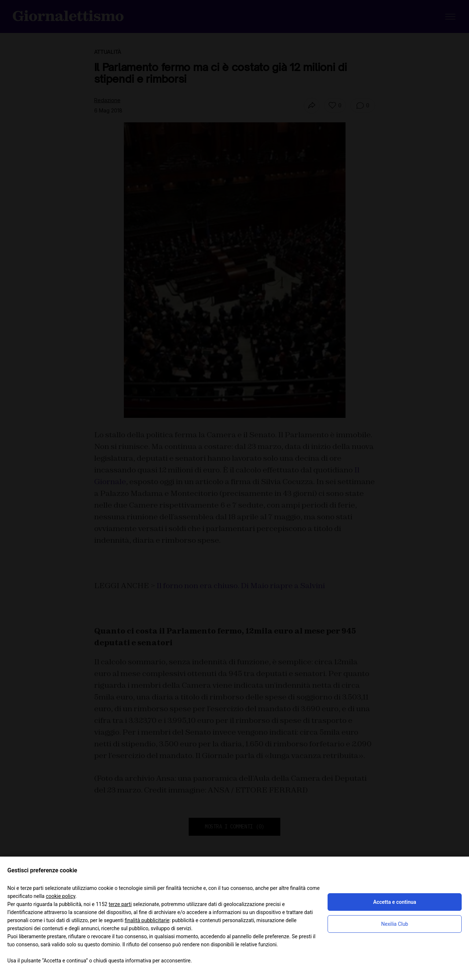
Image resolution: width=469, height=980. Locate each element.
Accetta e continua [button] (394, 902)
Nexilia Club (395, 924)
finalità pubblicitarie (147, 920)
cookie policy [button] (61, 896)
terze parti (120, 904)
